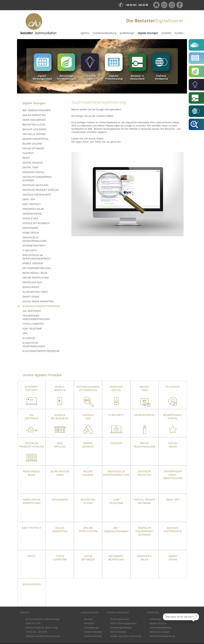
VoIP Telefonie (32, 329)
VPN (25, 333)
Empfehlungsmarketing (121, 628)
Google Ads (30, 218)
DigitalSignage (88, 445)
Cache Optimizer (33, 148)
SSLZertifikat (32, 417)
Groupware (30, 228)
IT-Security (30, 250)
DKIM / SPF (29, 199)
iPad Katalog (60, 445)
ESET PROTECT (32, 204)
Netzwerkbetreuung (37, 268)
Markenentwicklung (105, 33)
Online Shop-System (88, 529)
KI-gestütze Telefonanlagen (34, 345)
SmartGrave (173, 558)
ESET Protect (32, 528)
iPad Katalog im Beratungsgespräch (36, 257)
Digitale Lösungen (148, 33)
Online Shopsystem (35, 278)
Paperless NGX (32, 282)
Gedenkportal (32, 214)
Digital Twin (30, 167)
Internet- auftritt (32, 388)
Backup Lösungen (34, 129)
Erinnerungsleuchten (120, 619)
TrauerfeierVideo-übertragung (173, 475)
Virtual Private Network (145, 501)
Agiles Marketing (34, 115)
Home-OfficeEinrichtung (32, 501)
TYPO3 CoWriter (33, 324)
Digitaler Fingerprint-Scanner (37, 179)
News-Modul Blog (32, 473)
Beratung (88, 619)
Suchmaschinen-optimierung (88, 388)
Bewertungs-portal (173, 417)
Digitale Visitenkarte (37, 195)
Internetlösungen (92, 628)
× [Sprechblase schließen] (196, 616)
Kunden (179, 33)
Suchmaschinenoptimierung (41, 306)
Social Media (173, 445)
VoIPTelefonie (116, 501)
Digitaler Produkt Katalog (41, 190)
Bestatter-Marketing (93, 632)
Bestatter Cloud (34, 125)
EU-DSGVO (29, 338)
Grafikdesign (127, 33)
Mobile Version (33, 263)
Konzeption (89, 623)
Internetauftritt (34, 246)
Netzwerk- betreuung (116, 558)
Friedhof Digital (33, 172)
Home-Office (31, 233)
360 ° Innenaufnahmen (116, 529)
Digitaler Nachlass (35, 185)
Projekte (167, 33)
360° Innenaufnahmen (36, 110)
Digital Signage (33, 163)
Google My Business (36, 223)
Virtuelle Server (34, 134)
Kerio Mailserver (34, 120)
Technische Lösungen (160, 632)
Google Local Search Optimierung (126, 636)
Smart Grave (31, 297)
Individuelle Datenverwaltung (35, 239)
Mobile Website (60, 388)
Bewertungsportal (36, 139)
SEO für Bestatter (118, 632)
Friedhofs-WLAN (33, 209)
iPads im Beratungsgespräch (124, 623)
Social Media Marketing (38, 301)
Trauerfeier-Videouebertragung (36, 317)
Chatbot (28, 153)
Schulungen (31, 287)
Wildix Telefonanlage (144, 445)
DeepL (26, 158)
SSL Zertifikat (32, 311)
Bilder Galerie (32, 144)
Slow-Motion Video (35, 292)
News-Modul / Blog (35, 273)
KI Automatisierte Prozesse (41, 351)
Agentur (85, 33)
